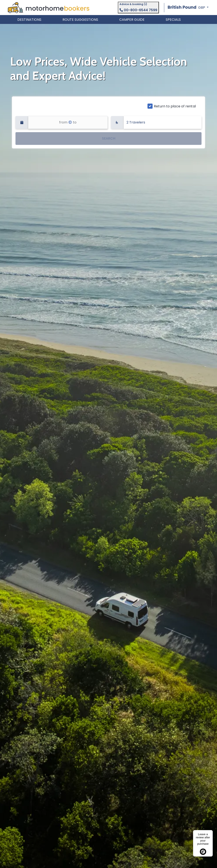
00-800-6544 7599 (138, 10)
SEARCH (109, 138)
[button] (188, 8)
